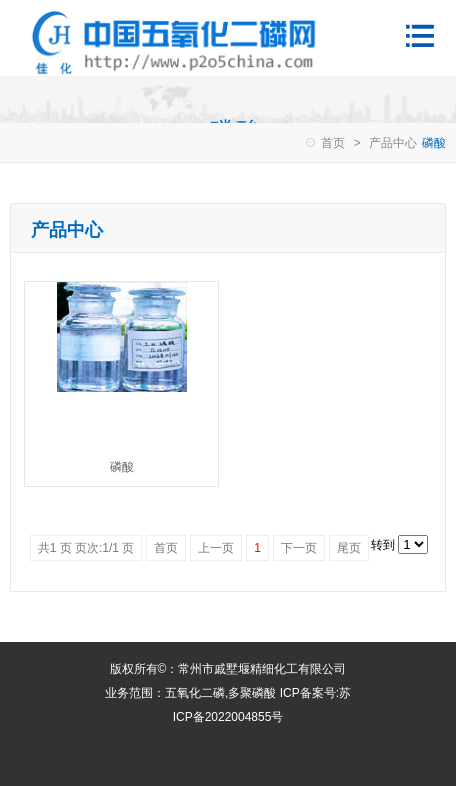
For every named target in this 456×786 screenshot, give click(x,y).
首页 (333, 143)
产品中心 (393, 143)
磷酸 (122, 467)
